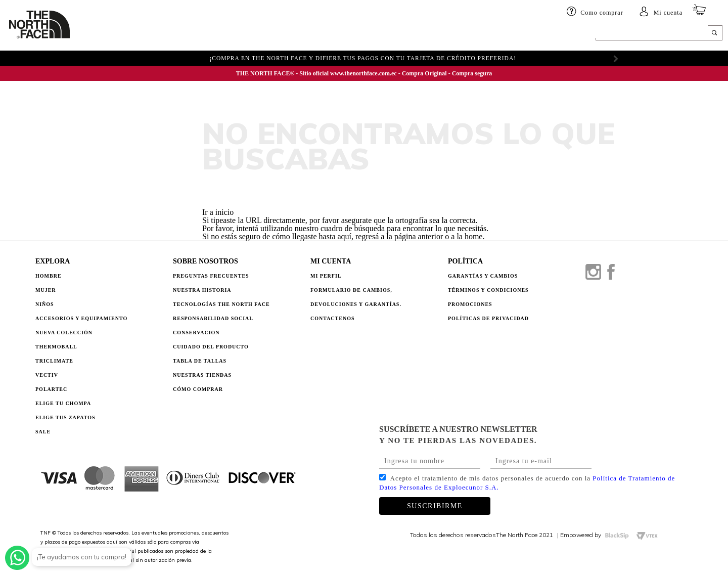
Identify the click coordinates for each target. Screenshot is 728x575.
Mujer (134, 34)
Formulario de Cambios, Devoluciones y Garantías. (356, 297)
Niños (164, 34)
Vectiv (47, 375)
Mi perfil (326, 276)
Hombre (49, 276)
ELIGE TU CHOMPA (387, 34)
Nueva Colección (64, 333)
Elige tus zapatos (65, 417)
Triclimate (54, 361)
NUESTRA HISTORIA (202, 290)
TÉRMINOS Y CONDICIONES (488, 290)
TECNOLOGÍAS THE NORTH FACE (221, 304)
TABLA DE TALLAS (200, 361)
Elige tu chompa (63, 403)
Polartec (51, 389)
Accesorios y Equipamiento (81, 318)
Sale (43, 432)
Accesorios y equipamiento (232, 34)
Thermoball (56, 347)
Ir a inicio (218, 212)
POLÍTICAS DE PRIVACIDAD (488, 318)
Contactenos (333, 318)
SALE (434, 34)
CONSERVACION (196, 333)
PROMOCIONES (470, 304)
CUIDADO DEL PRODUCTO (211, 347)
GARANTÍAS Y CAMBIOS (483, 276)
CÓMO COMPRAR (198, 389)
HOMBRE (100, 34)
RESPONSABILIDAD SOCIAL (213, 318)
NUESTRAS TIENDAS (202, 375)
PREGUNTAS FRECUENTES (211, 276)
